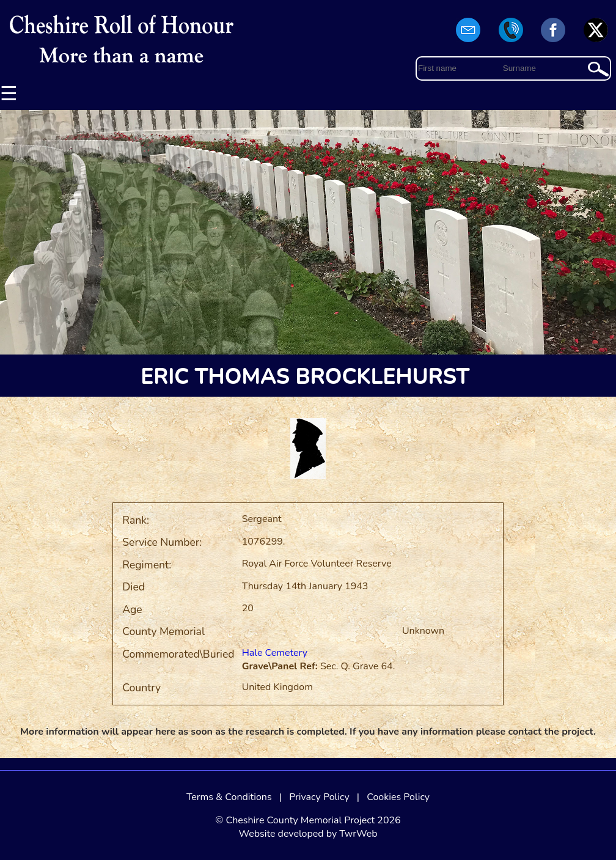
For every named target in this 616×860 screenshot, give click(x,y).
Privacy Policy (319, 797)
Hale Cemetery (275, 653)
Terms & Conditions (229, 797)
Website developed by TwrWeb (308, 834)
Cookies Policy (398, 797)
